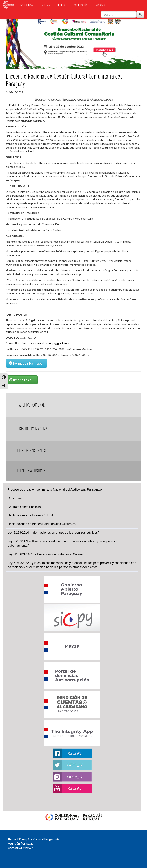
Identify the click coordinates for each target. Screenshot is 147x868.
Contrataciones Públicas (24, 507)
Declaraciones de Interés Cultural (30, 515)
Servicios (62, 5)
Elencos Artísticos (31, 471)
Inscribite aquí (22, 380)
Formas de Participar (26, 363)
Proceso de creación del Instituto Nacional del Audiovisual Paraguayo (55, 490)
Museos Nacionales (32, 451)
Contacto (100, 5)
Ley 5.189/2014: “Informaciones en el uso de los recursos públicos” (53, 533)
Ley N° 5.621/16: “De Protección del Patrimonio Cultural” (46, 554)
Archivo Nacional (32, 405)
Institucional (28, 5)
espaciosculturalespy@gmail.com (49, 343)
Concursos (15, 498)
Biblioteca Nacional (34, 429)
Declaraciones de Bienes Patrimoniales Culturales (42, 524)
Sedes (46, 5)
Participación (82, 5)
